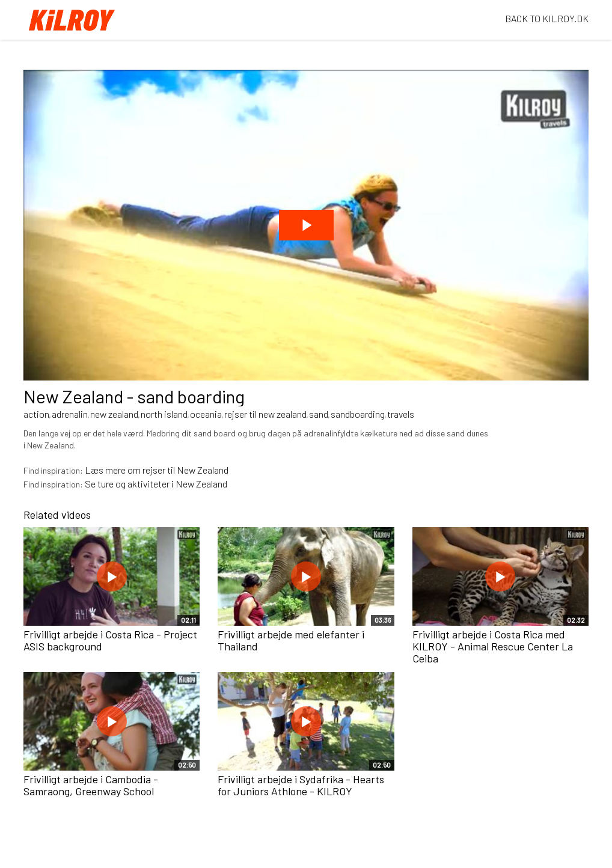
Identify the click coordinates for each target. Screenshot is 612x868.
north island (164, 414)
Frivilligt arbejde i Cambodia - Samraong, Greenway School (91, 785)
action (36, 414)
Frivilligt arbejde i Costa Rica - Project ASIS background (110, 640)
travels (401, 414)
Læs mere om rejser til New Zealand (157, 470)
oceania (206, 414)
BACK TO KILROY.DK (547, 18)
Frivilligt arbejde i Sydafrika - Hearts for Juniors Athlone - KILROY (301, 785)
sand (319, 414)
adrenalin (70, 414)
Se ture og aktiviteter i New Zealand (156, 484)
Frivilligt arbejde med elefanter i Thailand (291, 640)
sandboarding (358, 414)
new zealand (114, 414)
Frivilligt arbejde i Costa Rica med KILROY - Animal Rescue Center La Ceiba (493, 646)
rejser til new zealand (265, 414)
